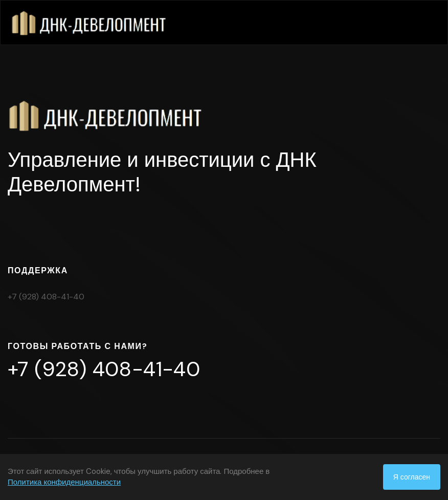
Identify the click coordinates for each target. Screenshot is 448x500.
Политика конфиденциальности (64, 482)
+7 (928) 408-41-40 (46, 297)
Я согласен (412, 477)
